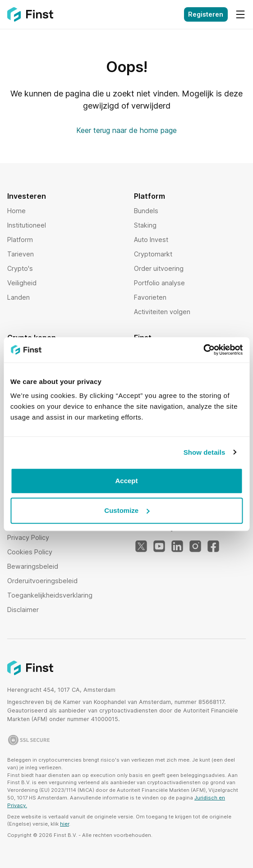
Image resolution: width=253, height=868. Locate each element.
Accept (126, 481)
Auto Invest (151, 240)
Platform (20, 240)
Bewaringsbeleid (33, 566)
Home (16, 211)
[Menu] (240, 14)
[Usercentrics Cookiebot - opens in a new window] (203, 350)
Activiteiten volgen (162, 312)
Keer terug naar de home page (126, 130)
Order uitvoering (159, 268)
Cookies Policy (30, 552)
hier (64, 824)
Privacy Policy (28, 537)
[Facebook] (213, 547)
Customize (127, 510)
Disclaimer (23, 610)
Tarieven (21, 254)
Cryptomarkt (153, 254)
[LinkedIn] (177, 547)
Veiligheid (22, 283)
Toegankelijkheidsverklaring (50, 595)
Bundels (146, 211)
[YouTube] (159, 547)
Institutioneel (27, 225)
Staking (145, 225)
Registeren (206, 14)
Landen (18, 297)
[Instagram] (195, 547)
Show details (205, 452)
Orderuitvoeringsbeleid (42, 581)
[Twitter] (141, 547)
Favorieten (150, 297)
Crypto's (20, 268)
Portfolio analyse (159, 283)
